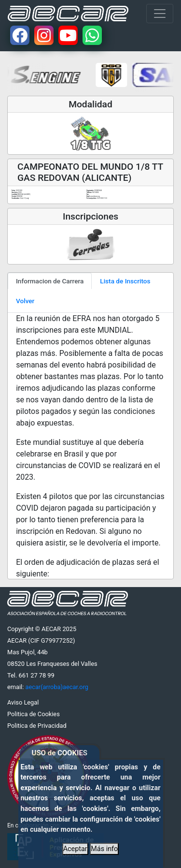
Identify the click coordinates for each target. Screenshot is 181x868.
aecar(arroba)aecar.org (57, 687)
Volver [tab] (25, 301)
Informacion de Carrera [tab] (50, 281)
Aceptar (75, 849)
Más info (104, 849)
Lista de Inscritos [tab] (125, 281)
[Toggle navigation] (160, 14)
